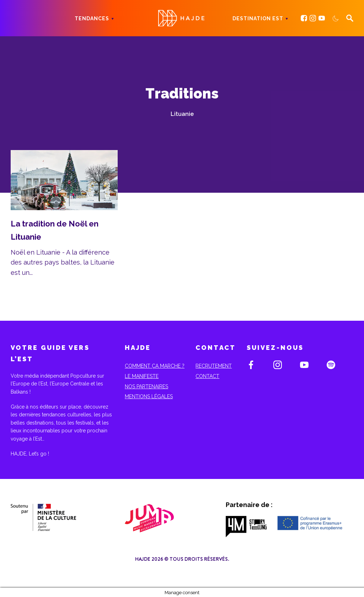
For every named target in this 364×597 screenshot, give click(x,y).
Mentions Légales (149, 396)
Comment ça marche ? (155, 366)
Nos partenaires (146, 387)
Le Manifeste (142, 376)
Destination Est (258, 18)
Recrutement (214, 366)
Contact (207, 376)
